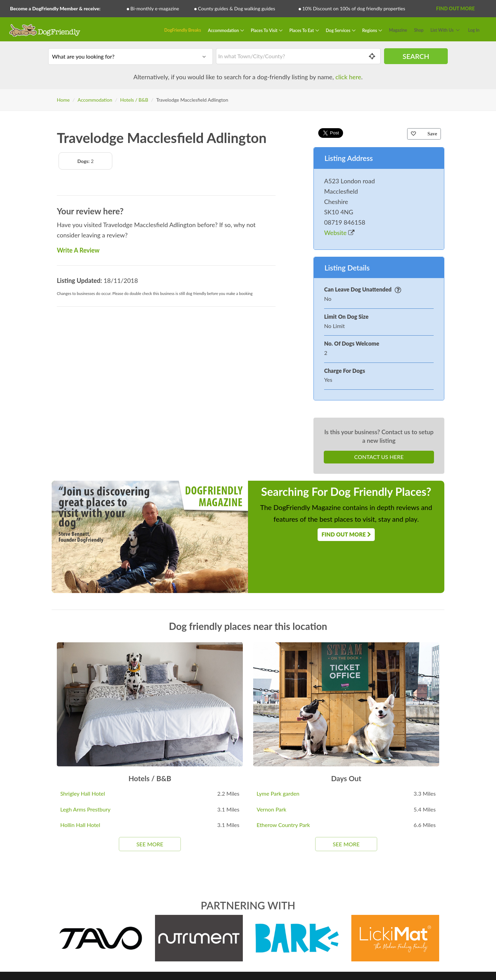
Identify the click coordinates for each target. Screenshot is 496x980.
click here (348, 77)
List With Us (442, 30)
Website (339, 233)
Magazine (398, 30)
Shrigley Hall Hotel (83, 793)
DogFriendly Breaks (183, 30)
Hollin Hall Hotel (80, 825)
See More (150, 844)
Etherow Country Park (283, 825)
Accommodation (224, 30)
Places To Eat (302, 30)
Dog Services (339, 30)
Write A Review (78, 250)
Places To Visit (265, 30)
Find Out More (455, 8)
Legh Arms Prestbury (85, 809)
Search (416, 56)
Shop (419, 30)
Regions (370, 30)
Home (63, 100)
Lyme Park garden (278, 793)
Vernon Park (271, 809)
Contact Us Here (379, 457)
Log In (474, 30)
